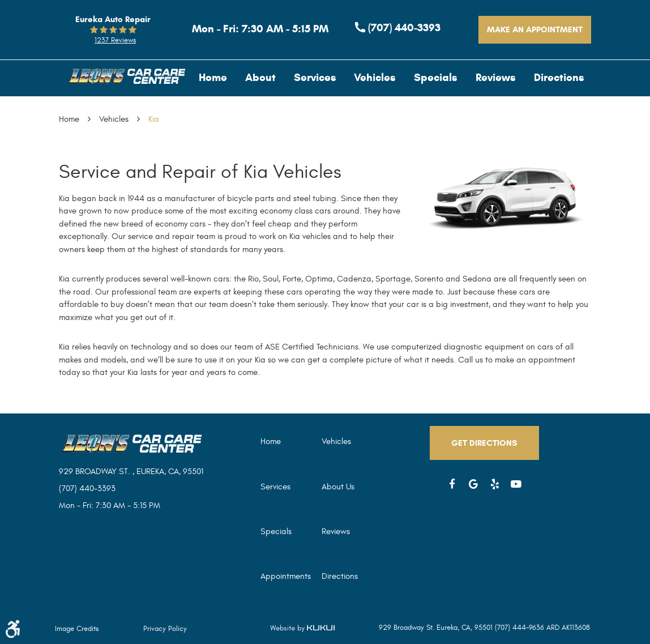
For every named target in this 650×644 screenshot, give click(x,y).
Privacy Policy (165, 629)
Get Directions (484, 443)
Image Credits (77, 629)
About (260, 77)
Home (213, 77)
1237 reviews (115, 40)
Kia (154, 119)
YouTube (516, 484)
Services (315, 77)
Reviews (496, 77)
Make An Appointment (535, 29)
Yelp (495, 484)
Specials (436, 77)
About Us (338, 487)
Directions (559, 77)
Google (474, 484)
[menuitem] (213, 77)
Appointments (286, 576)
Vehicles (375, 77)
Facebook (452, 484)
